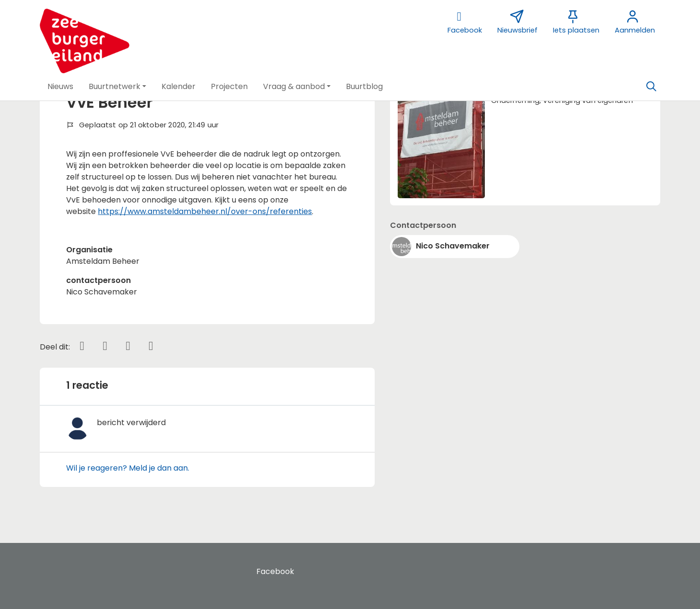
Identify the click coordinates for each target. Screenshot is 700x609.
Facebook (275, 571)
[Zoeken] (652, 87)
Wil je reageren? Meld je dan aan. (128, 468)
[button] (60, 87)
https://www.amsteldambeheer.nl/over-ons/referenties (205, 211)
